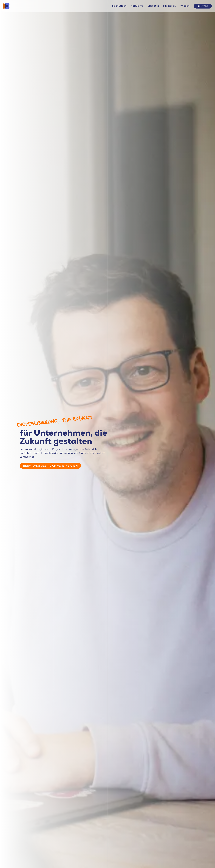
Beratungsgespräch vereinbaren (50, 466)
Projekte (137, 6)
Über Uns (153, 6)
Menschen (170, 6)
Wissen (185, 6)
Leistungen (119, 6)
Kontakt (203, 6)
